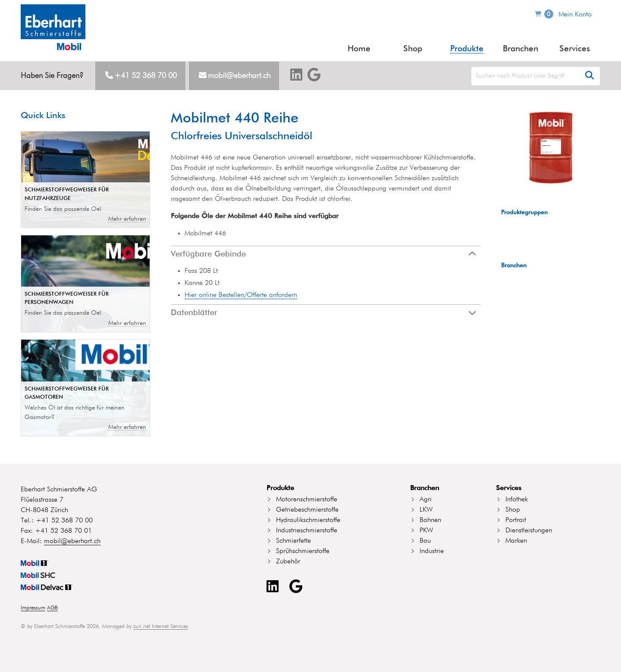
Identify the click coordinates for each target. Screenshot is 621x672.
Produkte (467, 49)
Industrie (432, 551)
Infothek (517, 500)
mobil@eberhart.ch (239, 76)
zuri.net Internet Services (161, 627)
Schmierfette (293, 541)
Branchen (521, 49)
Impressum (33, 608)
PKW (426, 531)
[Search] (536, 76)
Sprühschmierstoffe (303, 551)
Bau (425, 541)
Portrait (516, 520)
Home (359, 49)
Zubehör (288, 562)
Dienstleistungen (529, 531)
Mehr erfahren (127, 219)
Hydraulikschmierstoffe (308, 520)
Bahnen (430, 520)
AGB (52, 608)
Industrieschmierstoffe (307, 531)
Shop (413, 49)
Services (575, 49)
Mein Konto (575, 15)
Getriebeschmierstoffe (307, 510)
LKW (426, 510)
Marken (516, 541)
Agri (426, 500)
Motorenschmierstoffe (307, 500)
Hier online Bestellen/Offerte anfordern (241, 295)
